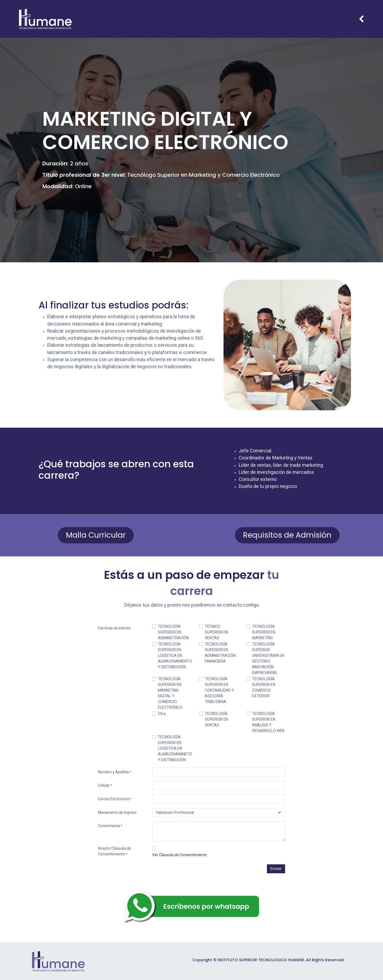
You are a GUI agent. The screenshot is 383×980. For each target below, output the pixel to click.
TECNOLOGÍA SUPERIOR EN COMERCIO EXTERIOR (264, 687)
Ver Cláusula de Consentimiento (180, 855)
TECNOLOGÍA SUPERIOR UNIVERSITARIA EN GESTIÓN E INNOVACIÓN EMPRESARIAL (268, 658)
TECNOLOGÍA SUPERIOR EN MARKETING (264, 632)
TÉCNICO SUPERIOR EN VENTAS (216, 632)
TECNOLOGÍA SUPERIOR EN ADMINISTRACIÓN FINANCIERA (220, 653)
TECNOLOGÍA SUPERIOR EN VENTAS (216, 719)
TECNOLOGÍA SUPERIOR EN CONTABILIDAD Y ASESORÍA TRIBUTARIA (219, 690)
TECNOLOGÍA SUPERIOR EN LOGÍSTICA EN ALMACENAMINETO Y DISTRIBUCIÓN (175, 748)
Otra (162, 714)
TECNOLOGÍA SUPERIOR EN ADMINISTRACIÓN (173, 632)
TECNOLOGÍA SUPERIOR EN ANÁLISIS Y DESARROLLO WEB (268, 722)
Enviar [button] (276, 869)
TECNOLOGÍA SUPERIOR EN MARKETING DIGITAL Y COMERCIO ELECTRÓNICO (170, 693)
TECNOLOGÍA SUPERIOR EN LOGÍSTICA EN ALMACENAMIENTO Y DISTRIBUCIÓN (175, 656)
